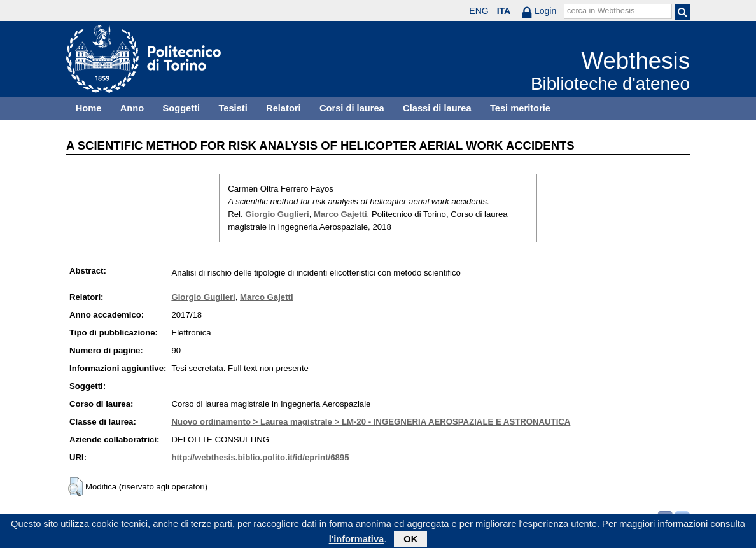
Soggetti (181, 108)
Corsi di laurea (352, 108)
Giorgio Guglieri (277, 214)
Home (89, 108)
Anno (132, 108)
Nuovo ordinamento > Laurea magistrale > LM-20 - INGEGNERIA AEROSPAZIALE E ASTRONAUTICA (371, 422)
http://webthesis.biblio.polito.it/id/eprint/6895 (260, 457)
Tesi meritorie (520, 108)
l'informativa (357, 541)
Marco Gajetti (340, 214)
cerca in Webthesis (601, 11)
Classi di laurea (437, 108)
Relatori (283, 108)
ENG (479, 11)
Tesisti (233, 108)
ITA (504, 11)
